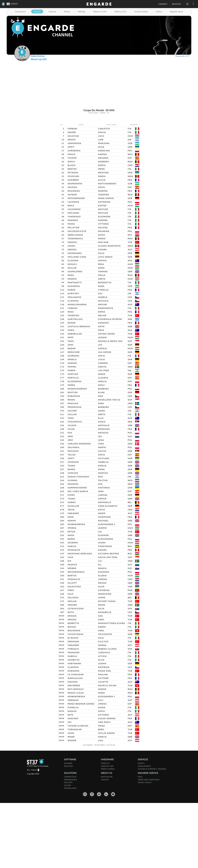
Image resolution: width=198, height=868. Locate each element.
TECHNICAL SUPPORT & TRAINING (152, 834)
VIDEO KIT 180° (107, 831)
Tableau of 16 (120, 11)
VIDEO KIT (105, 828)
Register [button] (176, 4)
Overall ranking (141, 11)
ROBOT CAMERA (108, 834)
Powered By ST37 (182, 56)
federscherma (38, 56)
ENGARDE (68, 828)
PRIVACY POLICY (145, 847)
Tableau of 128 (100, 11)
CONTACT (105, 845)
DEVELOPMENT (144, 831)
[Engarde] (3, 4)
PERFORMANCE (71, 845)
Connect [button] (163, 4)
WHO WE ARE (107, 842)
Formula (52, 11)
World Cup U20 (39, 59)
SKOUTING (69, 831)
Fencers (37, 11)
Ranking (81, 11)
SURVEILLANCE (70, 853)
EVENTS (141, 828)
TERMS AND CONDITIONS (149, 845)
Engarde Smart (176, 11)
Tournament (20, 11)
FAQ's (140, 842)
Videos (159, 11)
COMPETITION (70, 842)
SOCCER (67, 850)
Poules (67, 11)
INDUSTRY (68, 847)
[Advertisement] (99, 80)
